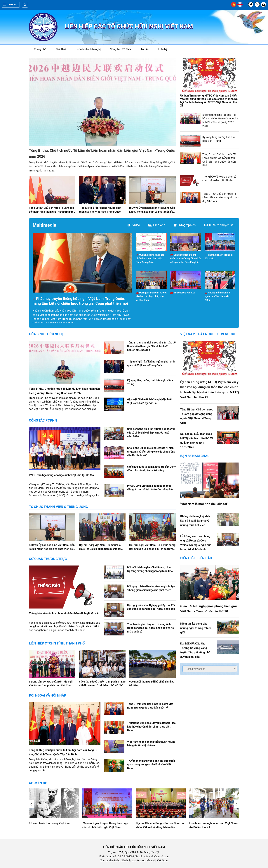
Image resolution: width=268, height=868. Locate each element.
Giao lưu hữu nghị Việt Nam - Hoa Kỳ (52, 823)
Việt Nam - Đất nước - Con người (208, 334)
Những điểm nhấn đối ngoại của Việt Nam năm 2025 (217, 296)
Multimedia (44, 225)
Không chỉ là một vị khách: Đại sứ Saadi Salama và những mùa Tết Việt (197, 521)
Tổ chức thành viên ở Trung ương (58, 507)
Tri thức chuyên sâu (220, 225)
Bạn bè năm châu (195, 456)
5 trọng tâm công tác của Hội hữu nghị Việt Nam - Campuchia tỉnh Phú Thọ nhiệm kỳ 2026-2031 (51, 685)
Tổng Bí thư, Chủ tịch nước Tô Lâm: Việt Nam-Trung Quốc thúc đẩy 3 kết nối (221, 197)
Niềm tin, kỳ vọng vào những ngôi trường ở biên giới (196, 628)
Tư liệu (147, 50)
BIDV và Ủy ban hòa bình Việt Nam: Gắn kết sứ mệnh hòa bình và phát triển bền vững (152, 212)
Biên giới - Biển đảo (196, 558)
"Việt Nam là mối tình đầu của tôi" (204, 504)
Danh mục (11, 5)
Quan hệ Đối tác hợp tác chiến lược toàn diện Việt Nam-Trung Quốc (150, 258)
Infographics (185, 225)
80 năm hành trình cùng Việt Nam (103, 823)
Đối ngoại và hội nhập (48, 695)
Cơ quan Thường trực (48, 559)
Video (134, 225)
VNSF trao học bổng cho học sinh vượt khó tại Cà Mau (62, 475)
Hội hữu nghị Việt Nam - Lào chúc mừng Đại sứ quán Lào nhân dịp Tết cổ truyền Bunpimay (152, 549)
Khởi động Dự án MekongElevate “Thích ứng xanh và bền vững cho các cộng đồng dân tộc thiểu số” (151, 452)
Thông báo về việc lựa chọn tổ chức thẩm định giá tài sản (64, 613)
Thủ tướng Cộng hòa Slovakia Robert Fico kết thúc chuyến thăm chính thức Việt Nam (151, 727)
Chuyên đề (38, 783)
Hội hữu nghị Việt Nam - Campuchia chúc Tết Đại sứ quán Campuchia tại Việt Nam (100, 549)
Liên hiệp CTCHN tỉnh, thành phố (57, 643)
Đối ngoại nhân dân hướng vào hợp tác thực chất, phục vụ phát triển (151, 296)
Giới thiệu (61, 49)
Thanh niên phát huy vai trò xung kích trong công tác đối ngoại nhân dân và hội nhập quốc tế (151, 628)
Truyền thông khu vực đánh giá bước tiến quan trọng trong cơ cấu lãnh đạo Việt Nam (151, 764)
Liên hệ (163, 49)
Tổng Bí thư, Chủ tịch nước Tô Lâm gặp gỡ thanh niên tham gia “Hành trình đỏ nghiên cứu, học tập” (51, 212)
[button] (237, 804)
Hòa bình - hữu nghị (89, 49)
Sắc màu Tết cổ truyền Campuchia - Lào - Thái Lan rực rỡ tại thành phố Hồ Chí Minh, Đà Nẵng (102, 685)
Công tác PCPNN (121, 49)
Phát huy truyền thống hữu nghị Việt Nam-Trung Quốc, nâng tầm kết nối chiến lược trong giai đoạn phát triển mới (80, 301)
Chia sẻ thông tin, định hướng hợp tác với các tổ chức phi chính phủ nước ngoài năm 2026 (151, 433)
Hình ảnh (157, 225)
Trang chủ (40, 49)
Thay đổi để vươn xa (183, 293)
